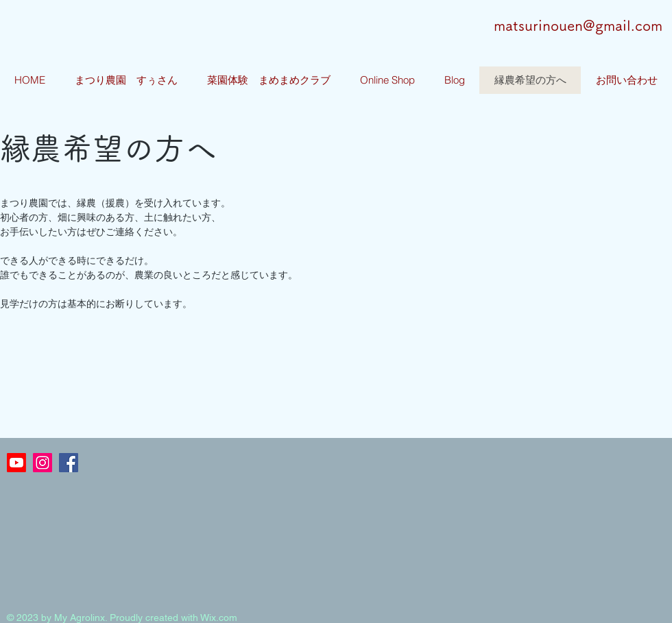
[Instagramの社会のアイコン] (43, 463)
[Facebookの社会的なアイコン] (69, 463)
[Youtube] (16, 463)
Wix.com (219, 618)
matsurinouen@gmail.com (578, 26)
